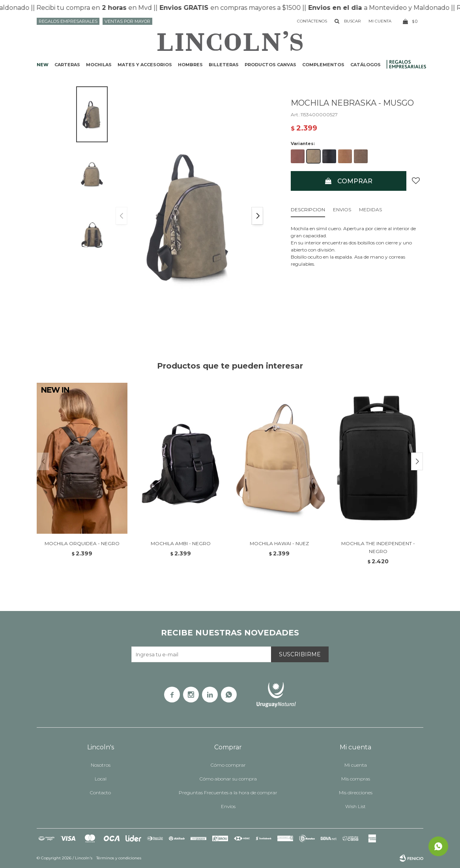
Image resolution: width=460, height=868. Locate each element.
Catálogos (366, 65)
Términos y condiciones (119, 858)
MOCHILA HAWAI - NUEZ (279, 543)
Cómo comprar (228, 765)
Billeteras (224, 65)
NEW (43, 65)
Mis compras (356, 779)
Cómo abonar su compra (228, 779)
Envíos (228, 806)
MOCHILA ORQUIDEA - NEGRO (82, 543)
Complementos (323, 65)
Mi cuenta (356, 765)
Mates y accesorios (145, 65)
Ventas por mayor (127, 21)
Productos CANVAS (270, 65)
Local (101, 779)
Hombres (190, 65)
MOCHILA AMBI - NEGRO (181, 543)
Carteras (67, 65)
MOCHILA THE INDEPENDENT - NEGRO (378, 547)
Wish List (355, 806)
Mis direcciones (356, 793)
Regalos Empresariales (68, 21)
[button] (257, 216)
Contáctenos (312, 21)
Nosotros (101, 765)
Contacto (100, 793)
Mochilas (99, 65)
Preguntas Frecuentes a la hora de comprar (228, 793)
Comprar (355, 181)
